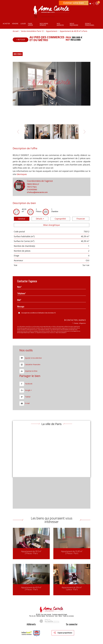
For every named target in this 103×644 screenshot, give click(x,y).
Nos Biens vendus (44, 24)
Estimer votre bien (74, 3)
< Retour (21, 40)
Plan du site (32, 616)
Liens (56, 616)
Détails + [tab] (40, 219)
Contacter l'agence (75, 320)
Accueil (16, 31)
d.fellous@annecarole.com (37, 192)
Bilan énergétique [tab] (52, 225)
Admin (60, 616)
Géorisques (22, 174)
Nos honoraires (50, 616)
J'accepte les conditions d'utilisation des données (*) (38, 313)
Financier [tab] (81, 219)
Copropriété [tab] (60, 219)
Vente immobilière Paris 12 (32, 31)
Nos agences (60, 24)
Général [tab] (22, 219)
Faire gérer (30, 24)
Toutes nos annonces (68, 616)
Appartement (52, 31)
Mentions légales (41, 616)
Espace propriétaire (63, 633)
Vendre (15, 24)
